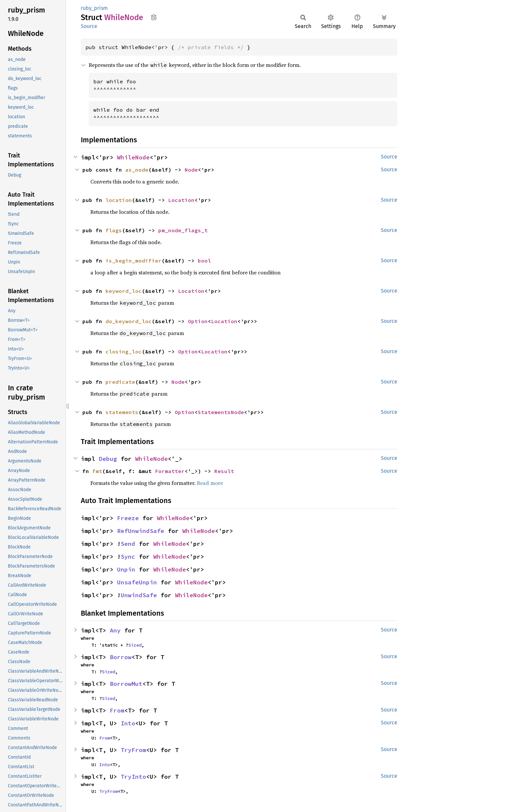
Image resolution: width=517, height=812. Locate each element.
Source (89, 26)
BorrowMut (126, 684)
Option (198, 321)
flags (114, 230)
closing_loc (124, 351)
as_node (137, 170)
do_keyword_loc (129, 321)
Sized (135, 645)
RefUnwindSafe (141, 531)
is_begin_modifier (134, 261)
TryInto (133, 777)
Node (191, 170)
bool (204, 261)
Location (181, 200)
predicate (120, 382)
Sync (128, 557)
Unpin (126, 569)
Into (128, 723)
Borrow (121, 657)
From (117, 710)
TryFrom (133, 750)
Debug (108, 459)
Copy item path (154, 17)
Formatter (170, 471)
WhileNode (133, 157)
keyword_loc (124, 291)
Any (115, 630)
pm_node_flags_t (183, 230)
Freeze (128, 518)
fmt (97, 471)
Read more (210, 483)
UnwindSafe (139, 595)
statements (122, 412)
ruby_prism (94, 8)
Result (224, 471)
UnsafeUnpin (137, 582)
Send (128, 544)
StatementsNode (221, 412)
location (119, 200)
